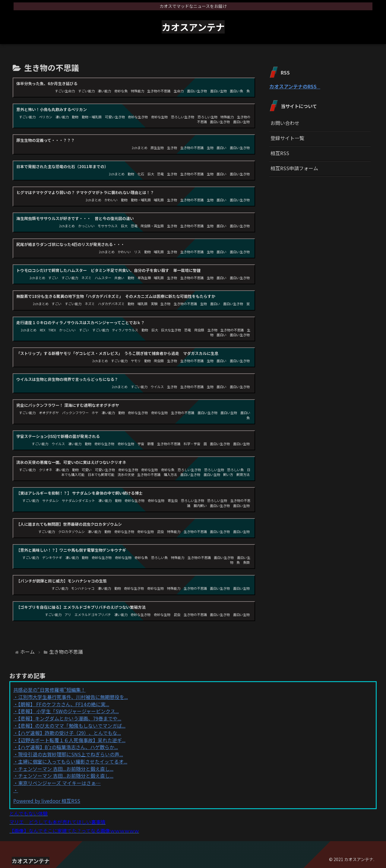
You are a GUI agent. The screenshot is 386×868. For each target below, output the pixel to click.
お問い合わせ (285, 123)
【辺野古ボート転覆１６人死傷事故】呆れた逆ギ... (72, 740)
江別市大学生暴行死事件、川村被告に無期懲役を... (73, 697)
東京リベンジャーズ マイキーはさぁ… (59, 783)
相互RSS (280, 153)
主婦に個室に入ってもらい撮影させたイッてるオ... (73, 761)
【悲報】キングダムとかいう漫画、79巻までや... (70, 718)
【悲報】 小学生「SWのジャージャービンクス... (68, 711)
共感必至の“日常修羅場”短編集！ (49, 690)
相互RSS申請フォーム (294, 168)
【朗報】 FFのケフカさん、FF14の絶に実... (64, 704)
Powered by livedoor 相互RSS (47, 801)
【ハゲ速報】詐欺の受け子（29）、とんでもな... (70, 733)
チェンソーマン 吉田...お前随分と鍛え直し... (66, 769)
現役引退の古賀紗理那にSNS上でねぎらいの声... (71, 754)
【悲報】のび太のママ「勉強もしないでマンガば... (72, 726)
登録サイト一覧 (287, 138)
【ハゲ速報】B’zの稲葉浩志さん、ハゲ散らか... (68, 747)
